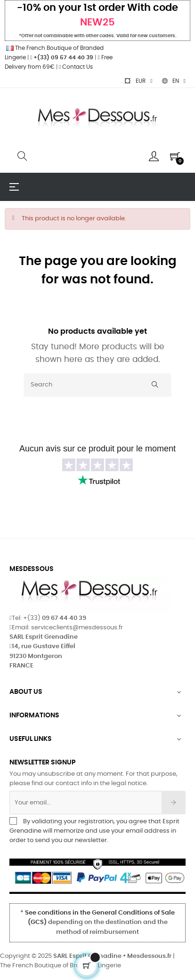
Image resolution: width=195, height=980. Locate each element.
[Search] (97, 385)
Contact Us (76, 67)
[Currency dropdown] (138, 81)
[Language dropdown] (174, 81)
